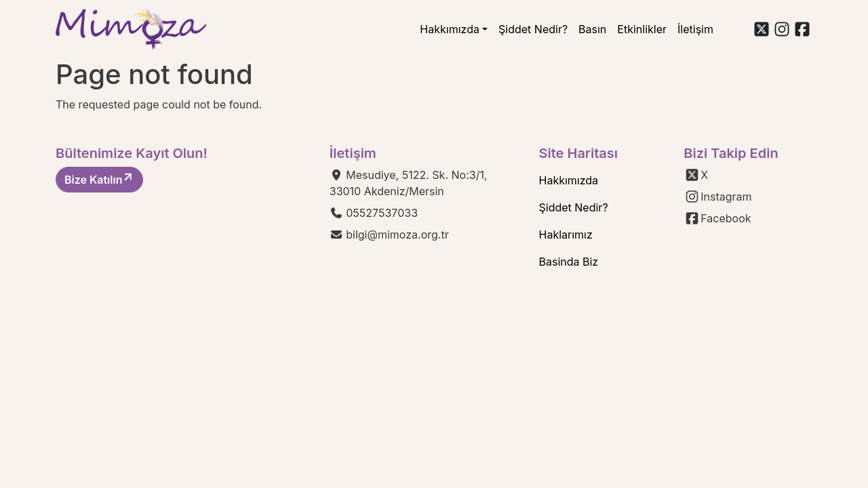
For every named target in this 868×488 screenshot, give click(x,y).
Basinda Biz (569, 262)
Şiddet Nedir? (533, 29)
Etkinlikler (642, 29)
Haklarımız (566, 235)
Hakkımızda (450, 29)
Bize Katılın (99, 179)
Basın (592, 29)
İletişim (695, 29)
